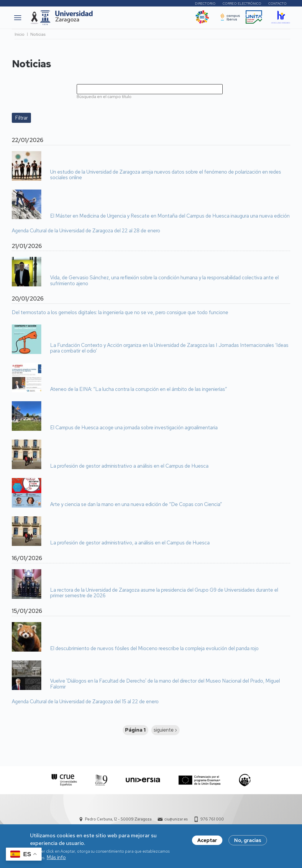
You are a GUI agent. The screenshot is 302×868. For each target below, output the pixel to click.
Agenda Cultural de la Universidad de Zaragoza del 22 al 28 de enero (86, 231)
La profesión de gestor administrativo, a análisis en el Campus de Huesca (130, 543)
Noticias (38, 34)
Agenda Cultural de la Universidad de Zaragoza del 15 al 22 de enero (85, 702)
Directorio (205, 4)
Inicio (20, 34)
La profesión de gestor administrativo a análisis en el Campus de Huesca (129, 466)
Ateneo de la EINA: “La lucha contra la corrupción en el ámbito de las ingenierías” (139, 389)
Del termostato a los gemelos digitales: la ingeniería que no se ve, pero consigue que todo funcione (120, 313)
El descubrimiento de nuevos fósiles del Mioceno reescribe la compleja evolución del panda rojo (154, 649)
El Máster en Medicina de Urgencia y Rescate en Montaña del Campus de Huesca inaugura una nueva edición (170, 216)
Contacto (278, 4)
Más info (56, 860)
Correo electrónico (242, 4)
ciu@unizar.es (176, 819)
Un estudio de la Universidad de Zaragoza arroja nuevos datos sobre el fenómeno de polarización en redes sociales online (166, 175)
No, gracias (248, 843)
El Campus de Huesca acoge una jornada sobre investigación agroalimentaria (134, 428)
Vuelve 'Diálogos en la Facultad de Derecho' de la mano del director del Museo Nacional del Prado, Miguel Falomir (165, 684)
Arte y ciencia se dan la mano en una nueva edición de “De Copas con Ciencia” (136, 505)
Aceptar (207, 843)
